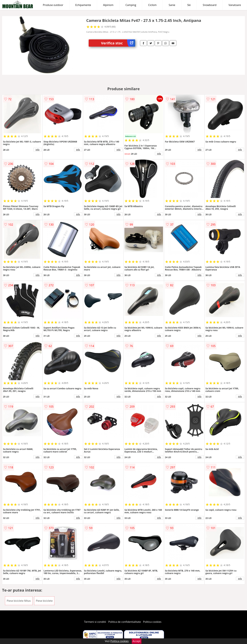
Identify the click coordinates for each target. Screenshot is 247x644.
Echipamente (83, 5)
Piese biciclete (44, 601)
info (37, 150)
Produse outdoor (53, 5)
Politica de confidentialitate (125, 622)
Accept (137, 641)
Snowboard (210, 5)
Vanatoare (235, 5)
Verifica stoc (118, 43)
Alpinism (108, 5)
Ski (189, 5)
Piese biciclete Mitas (19, 601)
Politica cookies (152, 622)
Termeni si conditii (95, 622)
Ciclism (152, 5)
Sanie (172, 5)
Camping (131, 5)
